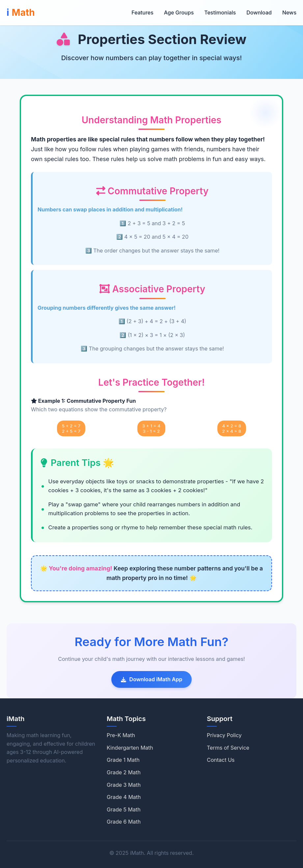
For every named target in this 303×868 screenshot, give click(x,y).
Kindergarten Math (130, 748)
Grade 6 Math (124, 822)
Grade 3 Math (124, 785)
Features (142, 12)
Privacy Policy (224, 735)
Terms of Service (228, 748)
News (289, 12)
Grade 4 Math (124, 797)
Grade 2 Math (124, 772)
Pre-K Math (121, 735)
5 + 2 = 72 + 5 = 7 (71, 428)
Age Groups (179, 12)
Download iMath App (152, 679)
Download (259, 12)
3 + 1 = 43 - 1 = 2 (151, 428)
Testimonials (220, 12)
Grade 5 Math (124, 809)
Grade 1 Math (123, 760)
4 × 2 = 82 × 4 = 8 (232, 428)
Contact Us (221, 760)
